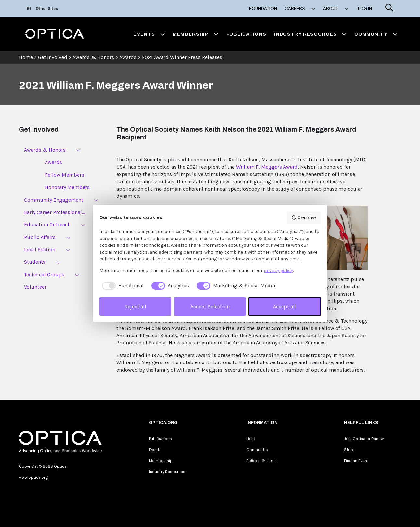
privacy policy (278, 271)
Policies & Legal (262, 461)
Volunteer (35, 287)
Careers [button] (300, 9)
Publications (246, 34)
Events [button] (149, 34)
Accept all (285, 306)
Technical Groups (44, 275)
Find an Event (356, 461)
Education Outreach (47, 224)
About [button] (336, 9)
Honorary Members (67, 187)
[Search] (389, 9)
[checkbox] (122, 286)
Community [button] (376, 34)
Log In (365, 9)
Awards (128, 57)
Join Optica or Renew (364, 438)
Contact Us (257, 449)
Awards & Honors (93, 57)
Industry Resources (167, 472)
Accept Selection (210, 306)
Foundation (263, 9)
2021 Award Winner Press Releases (182, 57)
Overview (304, 217)
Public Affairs (40, 237)
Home (26, 57)
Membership (161, 461)
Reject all (135, 306)
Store (349, 449)
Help (251, 438)
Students (35, 262)
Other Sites (42, 9)
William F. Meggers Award (267, 167)
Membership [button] (195, 34)
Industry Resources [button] (310, 34)
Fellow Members (65, 175)
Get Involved (53, 57)
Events (155, 449)
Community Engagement (54, 200)
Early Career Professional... (54, 212)
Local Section (40, 250)
